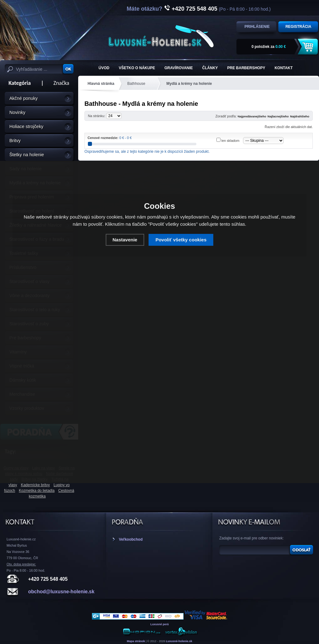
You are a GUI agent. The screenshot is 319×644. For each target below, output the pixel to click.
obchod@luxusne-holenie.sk (61, 592)
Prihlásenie (257, 27)
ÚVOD (104, 68)
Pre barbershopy (246, 68)
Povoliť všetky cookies (181, 240)
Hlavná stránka (101, 84)
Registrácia (299, 27)
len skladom (230, 141)
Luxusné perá (160, 624)
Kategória (18, 83)
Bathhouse (136, 84)
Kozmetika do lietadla (37, 491)
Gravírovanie (179, 68)
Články (210, 68)
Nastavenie (125, 240)
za (269, 47)
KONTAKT (284, 68)
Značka (61, 83)
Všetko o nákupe (137, 68)
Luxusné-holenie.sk (179, 641)
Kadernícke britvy (35, 485)
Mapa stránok (136, 641)
